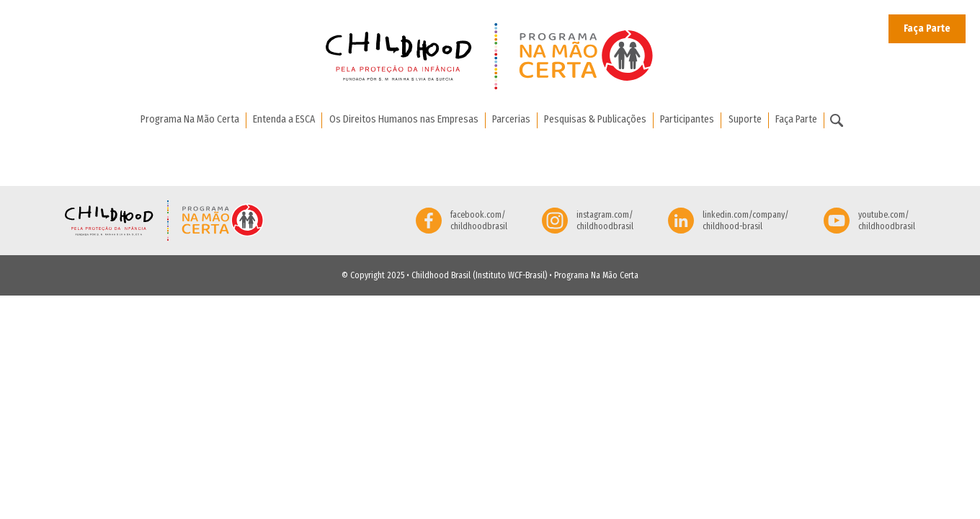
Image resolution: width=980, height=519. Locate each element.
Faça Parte (927, 28)
